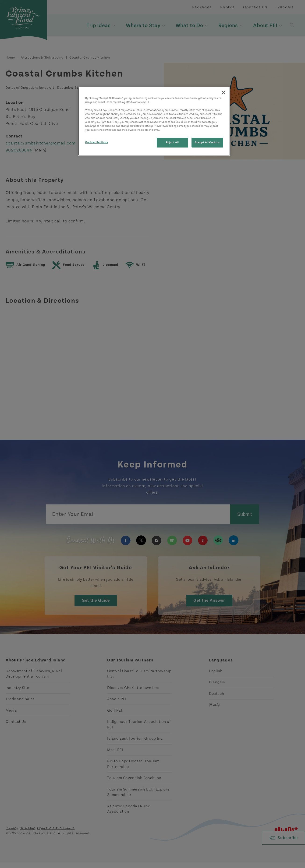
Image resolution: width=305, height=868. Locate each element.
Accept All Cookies (207, 142)
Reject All (172, 142)
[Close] (223, 92)
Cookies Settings (97, 142)
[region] (154, 121)
